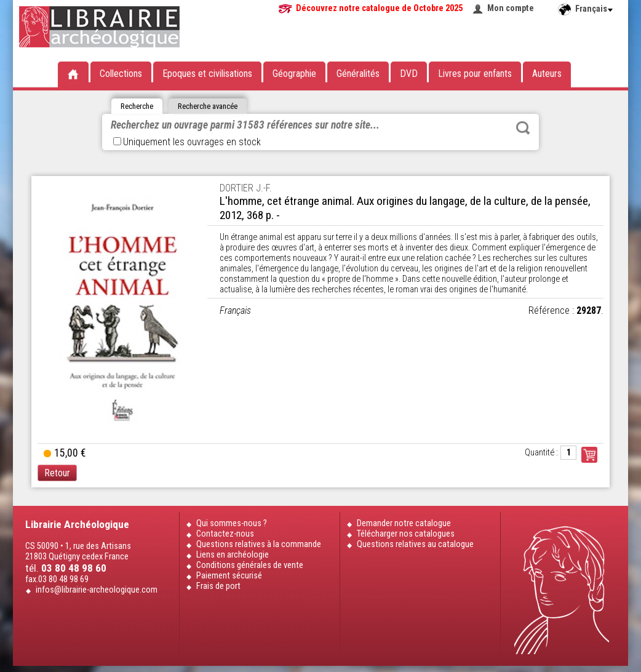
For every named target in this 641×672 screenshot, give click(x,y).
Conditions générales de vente (250, 565)
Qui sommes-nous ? (232, 523)
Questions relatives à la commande (259, 544)
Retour (57, 473)
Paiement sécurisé (229, 576)
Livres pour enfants (475, 74)
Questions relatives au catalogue (415, 544)
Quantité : (541, 453)
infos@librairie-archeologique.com (97, 590)
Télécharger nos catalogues (406, 534)
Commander (589, 455)
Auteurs (547, 74)
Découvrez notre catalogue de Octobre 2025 (379, 8)
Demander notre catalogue (404, 523)
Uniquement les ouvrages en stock (187, 142)
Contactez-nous (225, 534)
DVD (409, 74)
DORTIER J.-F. (246, 188)
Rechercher (523, 128)
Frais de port (218, 586)
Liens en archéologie (233, 555)
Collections (121, 74)
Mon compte (511, 8)
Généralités (358, 74)
